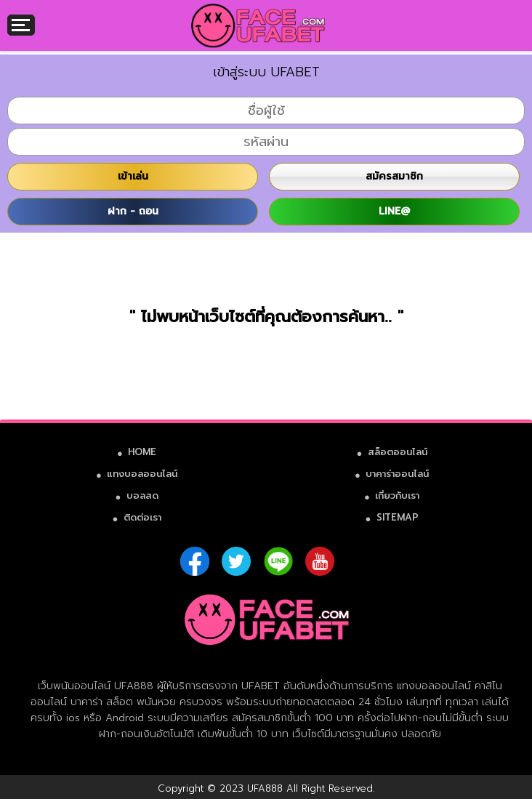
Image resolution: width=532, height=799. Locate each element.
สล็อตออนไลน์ (398, 452)
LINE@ (394, 211)
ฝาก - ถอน (133, 211)
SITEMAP (398, 517)
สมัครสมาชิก (394, 176)
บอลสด (142, 495)
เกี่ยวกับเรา (397, 495)
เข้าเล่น (133, 176)
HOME (142, 452)
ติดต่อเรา (142, 517)
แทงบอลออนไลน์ (142, 474)
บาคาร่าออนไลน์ (397, 474)
